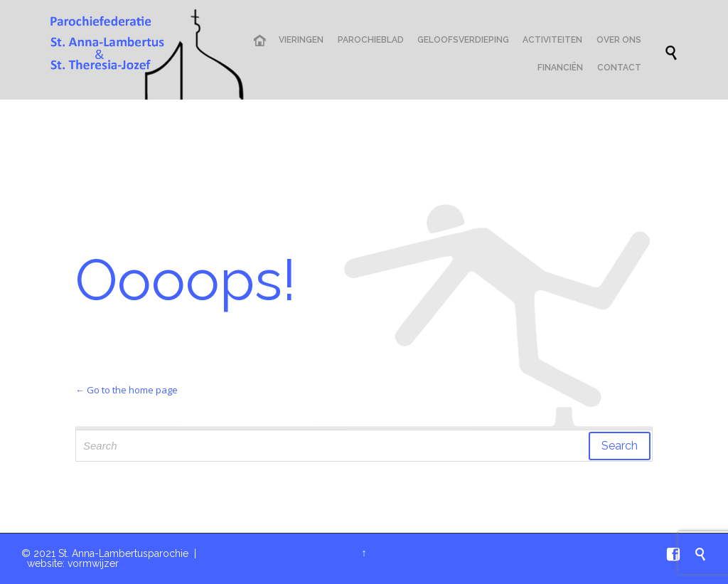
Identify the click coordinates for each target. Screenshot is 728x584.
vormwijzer (93, 563)
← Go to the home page (127, 390)
